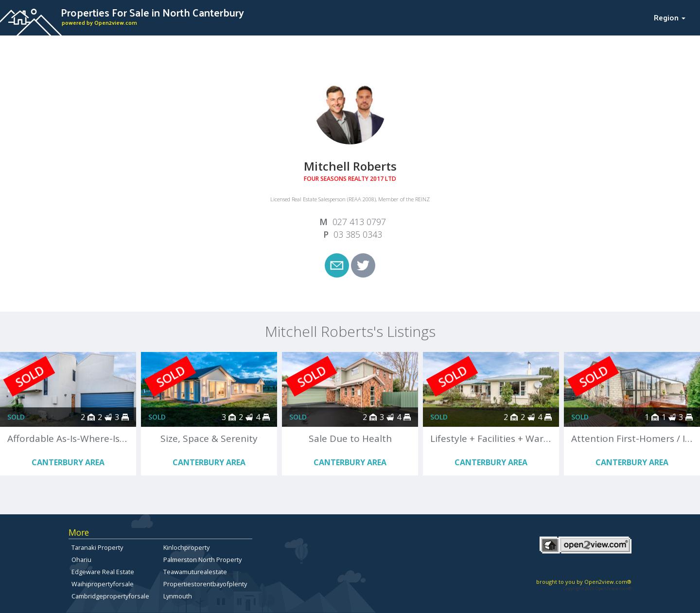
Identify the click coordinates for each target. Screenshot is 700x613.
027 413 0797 (359, 222)
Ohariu (81, 560)
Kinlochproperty (186, 547)
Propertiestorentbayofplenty (205, 584)
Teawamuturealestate (195, 572)
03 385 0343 (358, 234)
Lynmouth (178, 596)
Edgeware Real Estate (103, 572)
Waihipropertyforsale (103, 584)
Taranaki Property (97, 547)
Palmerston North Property (202, 560)
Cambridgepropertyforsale (110, 596)
